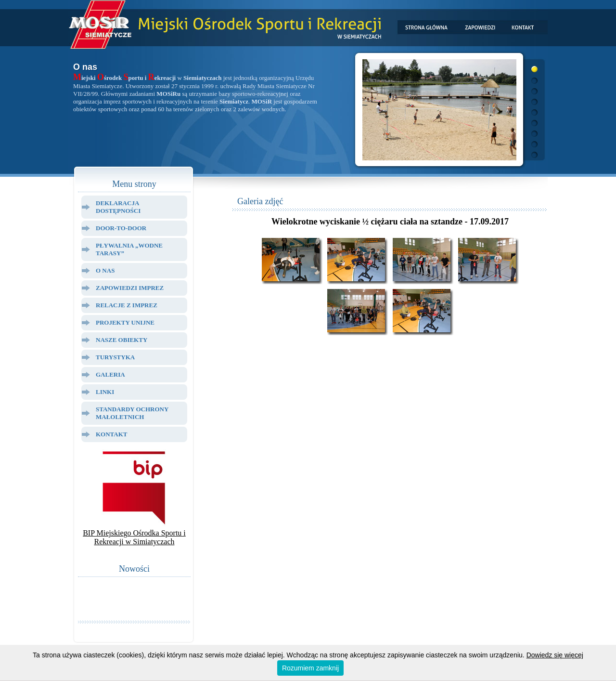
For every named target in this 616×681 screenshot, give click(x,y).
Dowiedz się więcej (555, 655)
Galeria (110, 374)
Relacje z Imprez (127, 305)
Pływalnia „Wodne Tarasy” (129, 249)
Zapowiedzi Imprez (130, 288)
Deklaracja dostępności (118, 207)
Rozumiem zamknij (310, 668)
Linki (105, 392)
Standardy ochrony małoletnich (132, 413)
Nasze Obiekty (122, 340)
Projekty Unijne (125, 322)
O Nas (105, 270)
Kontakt (112, 434)
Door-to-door (121, 228)
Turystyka (115, 357)
